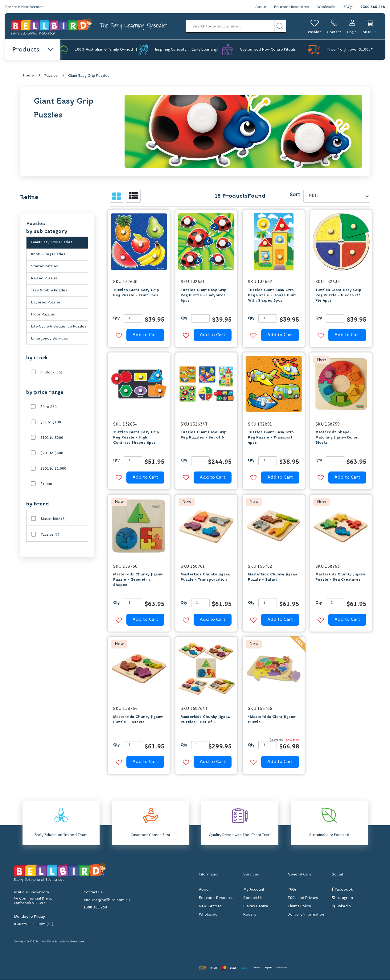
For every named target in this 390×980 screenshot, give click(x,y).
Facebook (342, 890)
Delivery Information (306, 915)
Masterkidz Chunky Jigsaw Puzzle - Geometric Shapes (138, 580)
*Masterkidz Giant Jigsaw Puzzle (272, 720)
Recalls (250, 915)
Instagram (342, 898)
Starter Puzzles (45, 267)
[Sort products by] (337, 196)
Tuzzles (50, 535)
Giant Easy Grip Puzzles (89, 76)
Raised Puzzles (44, 279)
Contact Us (253, 898)
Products (33, 50)
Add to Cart (145, 335)
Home (29, 76)
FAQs (348, 7)
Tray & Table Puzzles (49, 291)
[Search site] (280, 26)
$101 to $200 (52, 438)
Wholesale (326, 7)
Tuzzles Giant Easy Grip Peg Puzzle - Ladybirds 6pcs (204, 295)
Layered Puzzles (46, 303)
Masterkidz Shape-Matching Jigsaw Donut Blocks (337, 438)
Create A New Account (25, 7)
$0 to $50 (49, 407)
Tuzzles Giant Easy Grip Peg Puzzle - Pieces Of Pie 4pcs (338, 295)
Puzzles (51, 76)
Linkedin (341, 906)
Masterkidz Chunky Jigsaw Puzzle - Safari (273, 577)
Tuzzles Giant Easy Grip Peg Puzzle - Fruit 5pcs (136, 293)
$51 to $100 (51, 423)
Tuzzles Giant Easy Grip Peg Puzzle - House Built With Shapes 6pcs (272, 295)
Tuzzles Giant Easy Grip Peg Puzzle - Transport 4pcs (271, 438)
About (259, 7)
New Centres (210, 907)
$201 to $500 (52, 454)
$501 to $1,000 (53, 469)
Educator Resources (290, 7)
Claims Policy (299, 907)
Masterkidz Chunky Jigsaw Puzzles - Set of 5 (205, 720)
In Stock (51, 373)
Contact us (93, 892)
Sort (295, 195)
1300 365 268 (373, 7)
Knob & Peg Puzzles (48, 255)
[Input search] (230, 26)
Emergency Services (50, 339)
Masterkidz (53, 519)
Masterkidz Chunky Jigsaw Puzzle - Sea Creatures (340, 577)
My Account (254, 890)
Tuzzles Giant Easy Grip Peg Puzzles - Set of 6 (204, 435)
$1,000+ (47, 484)
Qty (116, 319)
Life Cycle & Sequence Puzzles (59, 327)
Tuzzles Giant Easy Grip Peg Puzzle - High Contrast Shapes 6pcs (136, 438)
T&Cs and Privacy (303, 898)
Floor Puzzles (43, 315)
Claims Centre (256, 907)
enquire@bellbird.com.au (107, 900)
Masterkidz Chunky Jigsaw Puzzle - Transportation (205, 577)
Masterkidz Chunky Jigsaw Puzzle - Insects (138, 720)
